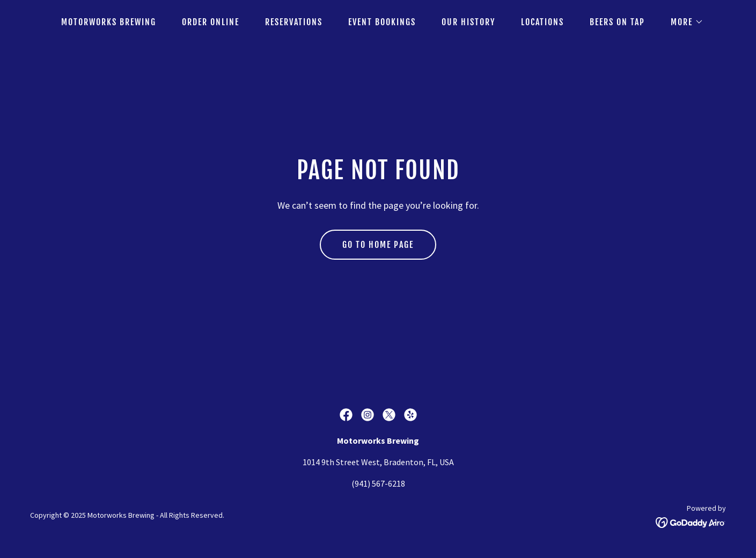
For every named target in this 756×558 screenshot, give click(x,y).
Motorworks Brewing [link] (109, 22)
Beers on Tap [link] (617, 22)
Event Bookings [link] (382, 22)
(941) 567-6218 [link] (378, 483)
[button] (683, 22)
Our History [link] (468, 22)
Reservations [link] (294, 22)
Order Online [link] (211, 22)
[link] (346, 415)
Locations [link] (542, 22)
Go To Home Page (378, 245)
